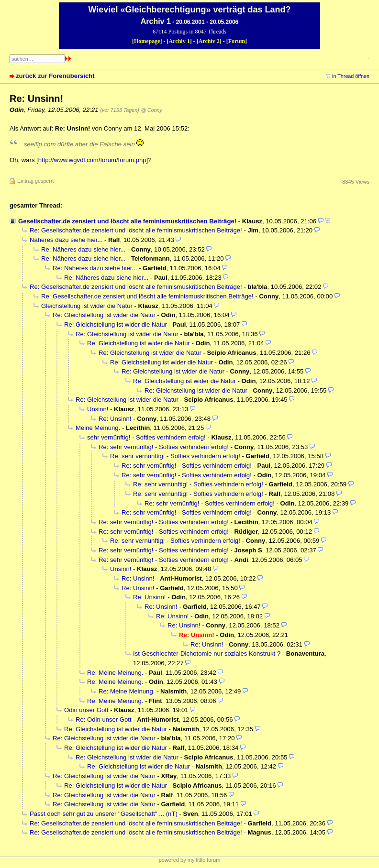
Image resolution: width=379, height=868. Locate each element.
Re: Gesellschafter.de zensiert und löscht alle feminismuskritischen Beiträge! (136, 230)
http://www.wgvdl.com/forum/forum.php (92, 160)
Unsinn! (98, 409)
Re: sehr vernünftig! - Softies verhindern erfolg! (164, 447)
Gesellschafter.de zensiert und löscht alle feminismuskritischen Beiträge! (127, 221)
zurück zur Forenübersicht (55, 76)
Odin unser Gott (86, 710)
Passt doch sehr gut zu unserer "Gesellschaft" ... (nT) (104, 814)
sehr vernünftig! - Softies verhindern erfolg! (146, 437)
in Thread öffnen (351, 76)
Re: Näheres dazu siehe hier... (83, 249)
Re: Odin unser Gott (104, 720)
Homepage (147, 41)
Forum (237, 41)
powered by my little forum (190, 860)
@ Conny (151, 110)
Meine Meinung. (98, 428)
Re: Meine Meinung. (115, 673)
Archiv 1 (179, 41)
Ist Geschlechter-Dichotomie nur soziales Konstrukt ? (207, 654)
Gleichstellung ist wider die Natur (87, 306)
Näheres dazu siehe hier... (66, 240)
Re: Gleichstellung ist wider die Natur (104, 315)
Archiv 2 (209, 41)
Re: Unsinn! (115, 419)
